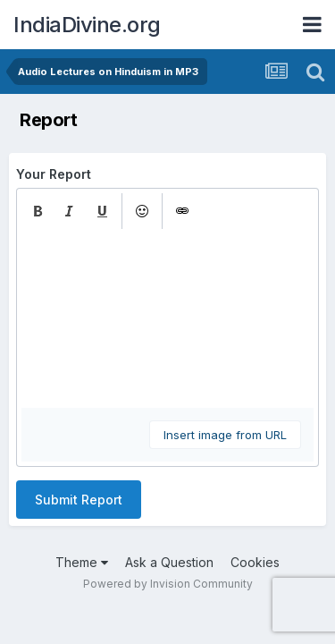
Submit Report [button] (79, 500)
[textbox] (167, 318)
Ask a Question (169, 562)
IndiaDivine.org (87, 25)
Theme (82, 562)
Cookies (255, 562)
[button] (38, 211)
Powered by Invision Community (168, 584)
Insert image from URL (225, 435)
